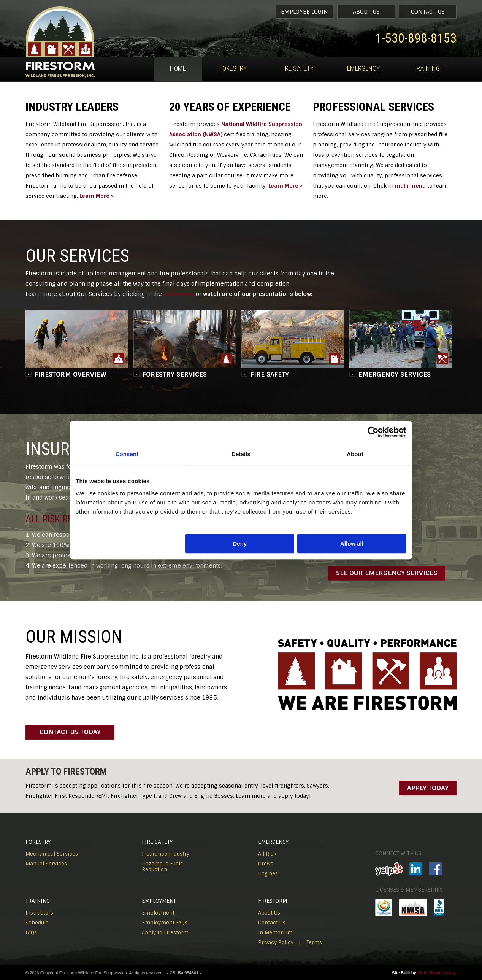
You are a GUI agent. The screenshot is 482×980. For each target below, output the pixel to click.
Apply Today (428, 788)
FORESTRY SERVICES (175, 374)
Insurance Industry (166, 854)
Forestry (233, 68)
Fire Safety (297, 68)
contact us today (70, 732)
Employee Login (304, 12)
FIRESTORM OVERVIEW (70, 374)
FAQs (31, 933)
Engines (268, 874)
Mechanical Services (52, 854)
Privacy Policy (276, 943)
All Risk (267, 854)
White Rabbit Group (437, 973)
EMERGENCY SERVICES (395, 374)
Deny (240, 543)
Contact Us (428, 12)
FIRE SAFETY (270, 374)
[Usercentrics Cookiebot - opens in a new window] (373, 432)
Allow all (352, 543)
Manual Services (46, 864)
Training (427, 68)
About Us (366, 12)
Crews (266, 864)
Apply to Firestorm (165, 933)
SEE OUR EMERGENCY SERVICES (387, 573)
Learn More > (97, 196)
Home (178, 68)
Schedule (37, 923)
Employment (158, 913)
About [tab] (355, 454)
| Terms (310, 943)
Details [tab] (241, 454)
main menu (410, 186)
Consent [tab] (127, 454)
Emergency (363, 68)
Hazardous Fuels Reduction (162, 867)
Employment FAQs (165, 923)
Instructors (39, 913)
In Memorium (275, 933)
